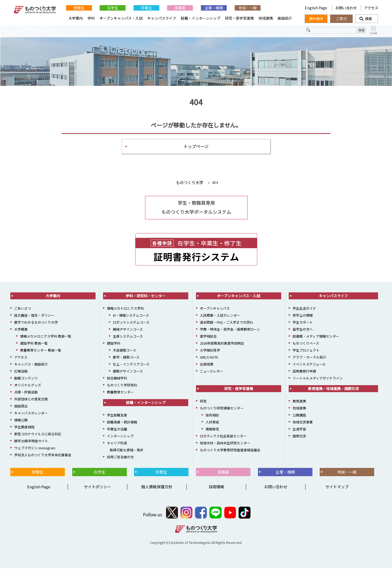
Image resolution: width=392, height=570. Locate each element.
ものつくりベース (306, 345)
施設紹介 (285, 18)
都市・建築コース (126, 359)
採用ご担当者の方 (120, 459)
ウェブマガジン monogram (35, 450)
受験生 (79, 8)
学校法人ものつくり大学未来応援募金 (43, 457)
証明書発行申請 (304, 373)
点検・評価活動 (26, 394)
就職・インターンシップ (201, 18)
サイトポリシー (97, 488)
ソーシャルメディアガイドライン (318, 380)
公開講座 (299, 417)
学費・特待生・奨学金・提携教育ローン (230, 331)
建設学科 (114, 345)
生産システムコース (128, 338)
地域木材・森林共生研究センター (225, 445)
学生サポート (303, 324)
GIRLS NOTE (209, 359)
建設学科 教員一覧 (34, 345)
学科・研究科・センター (146, 298)
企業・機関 (214, 8)
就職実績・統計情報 (122, 424)
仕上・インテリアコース (131, 366)
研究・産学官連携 (239, 18)
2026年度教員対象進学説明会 (222, 345)
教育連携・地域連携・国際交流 (333, 390)
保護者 (180, 8)
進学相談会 (208, 338)
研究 (203, 403)
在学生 (113, 8)
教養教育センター (120, 394)
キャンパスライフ (162, 18)
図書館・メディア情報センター (316, 338)
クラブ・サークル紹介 (309, 359)
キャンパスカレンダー (31, 415)
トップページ (196, 147)
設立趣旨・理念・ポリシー (34, 317)
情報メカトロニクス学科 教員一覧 (46, 338)
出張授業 (207, 366)
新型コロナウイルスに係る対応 (38, 436)
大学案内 (76, 18)
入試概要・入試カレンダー (220, 317)
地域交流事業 (303, 424)
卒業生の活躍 (117, 431)
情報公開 (21, 422)
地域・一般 (248, 8)
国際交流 (299, 438)
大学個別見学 (210, 352)
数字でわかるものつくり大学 (36, 324)
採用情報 (216, 488)
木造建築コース (124, 352)
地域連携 (266, 18)
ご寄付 (341, 19)
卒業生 (146, 8)
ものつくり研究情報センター (222, 410)
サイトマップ (337, 488)
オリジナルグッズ (28, 387)
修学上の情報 (303, 317)
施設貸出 (21, 408)
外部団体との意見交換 (31, 401)
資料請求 (316, 19)
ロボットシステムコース (131, 324)
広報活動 (21, 373)
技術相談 (212, 417)
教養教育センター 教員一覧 (41, 352)
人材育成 (212, 424)
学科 (91, 18)
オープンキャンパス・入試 (121, 18)
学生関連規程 (24, 429)
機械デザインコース (128, 331)
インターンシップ (120, 438)
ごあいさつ (23, 310)
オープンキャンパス (215, 310)
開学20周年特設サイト (31, 443)
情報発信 (212, 431)
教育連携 (299, 403)
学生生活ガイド (304, 310)
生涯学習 (299, 431)
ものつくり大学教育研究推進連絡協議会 (230, 452)
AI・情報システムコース (131, 317)
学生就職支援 (117, 417)
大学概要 (21, 331)
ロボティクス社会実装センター (223, 438)
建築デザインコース (128, 373)
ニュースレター (211, 373)
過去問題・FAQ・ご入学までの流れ (226, 324)
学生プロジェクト (306, 352)
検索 (367, 19)
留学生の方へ (303, 331)
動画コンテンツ (26, 380)
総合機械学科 (117, 380)
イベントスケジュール (309, 366)
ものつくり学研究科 (122, 387)
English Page (316, 8)
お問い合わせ (346, 8)
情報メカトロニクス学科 (125, 310)
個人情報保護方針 (157, 488)
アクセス (371, 8)
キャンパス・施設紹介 (31, 366)
